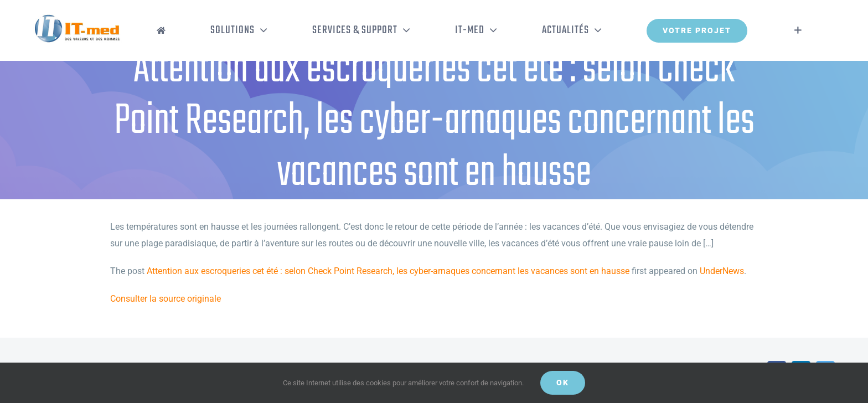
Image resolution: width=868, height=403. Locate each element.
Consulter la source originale (166, 299)
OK (563, 383)
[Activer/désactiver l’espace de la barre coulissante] (798, 30)
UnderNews (722, 271)
